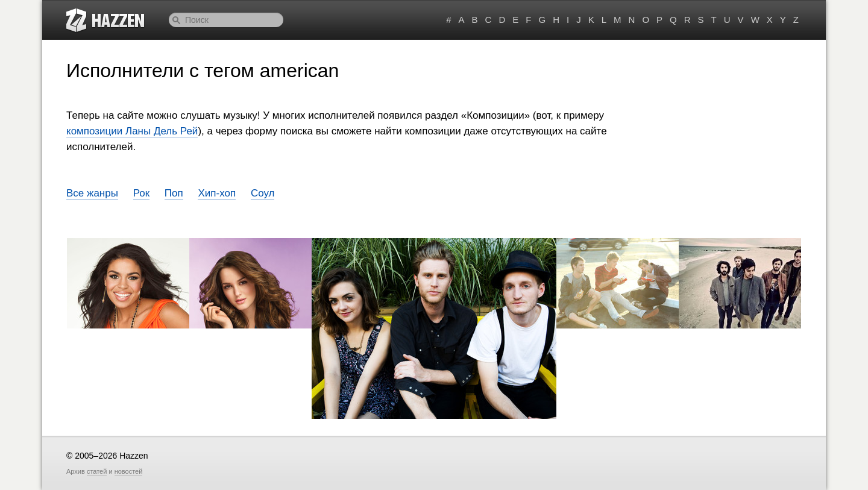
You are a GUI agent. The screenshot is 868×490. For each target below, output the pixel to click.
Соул (263, 193)
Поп (174, 193)
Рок (141, 193)
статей (97, 471)
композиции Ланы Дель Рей (132, 131)
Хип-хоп (217, 193)
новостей (129, 471)
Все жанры (92, 193)
